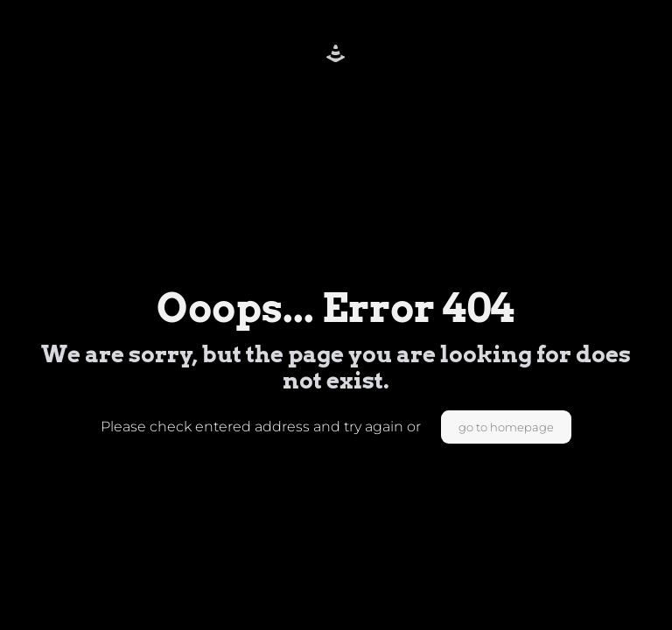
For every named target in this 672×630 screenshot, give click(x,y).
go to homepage (506, 427)
